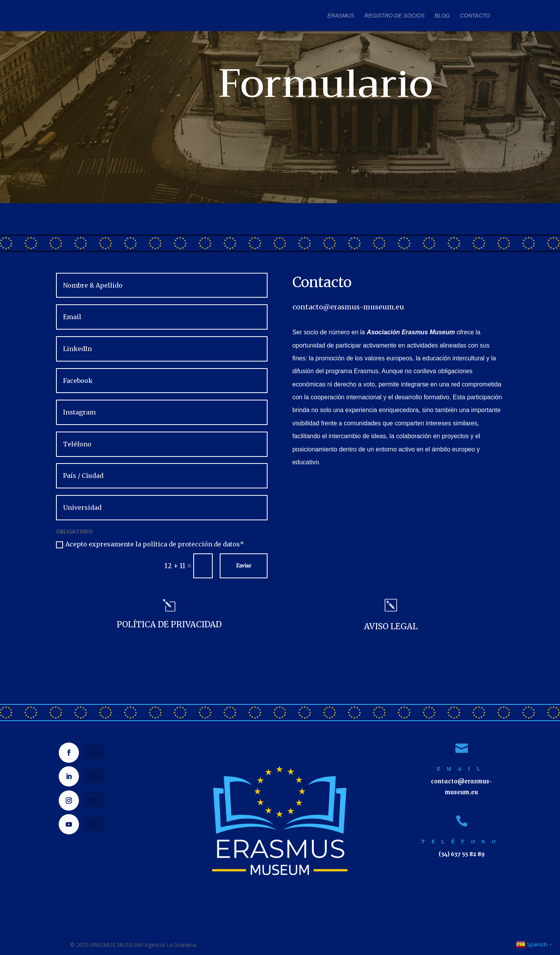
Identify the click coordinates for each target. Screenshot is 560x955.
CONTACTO (475, 16)
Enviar (244, 565)
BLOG (442, 16)
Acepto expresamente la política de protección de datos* (150, 544)
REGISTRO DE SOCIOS (395, 16)
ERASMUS (341, 16)
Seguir (94, 752)
